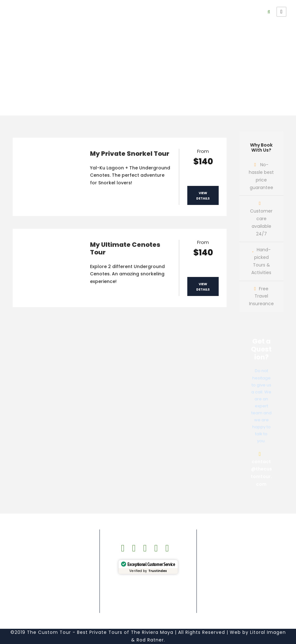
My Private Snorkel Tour (130, 154)
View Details (203, 196)
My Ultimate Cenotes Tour (125, 248)
